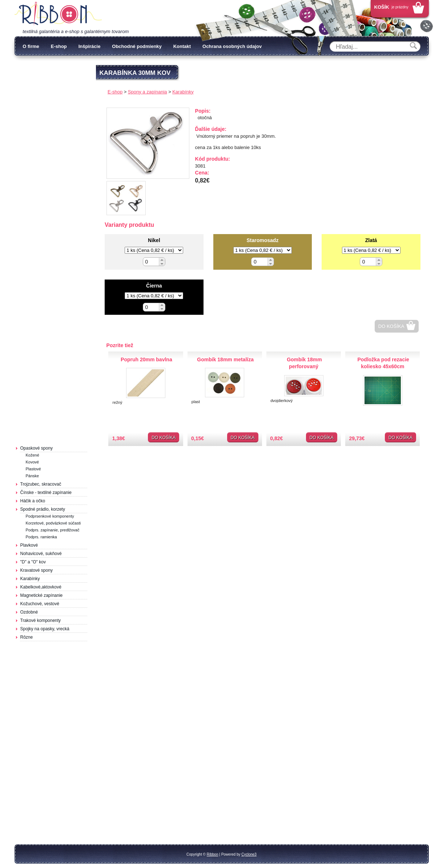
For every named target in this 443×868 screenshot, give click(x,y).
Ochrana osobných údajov (232, 46)
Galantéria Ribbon (58, 14)
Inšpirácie (90, 46)
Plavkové (29, 545)
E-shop (59, 46)
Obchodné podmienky (137, 46)
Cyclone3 (249, 854)
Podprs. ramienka (41, 537)
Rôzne (27, 637)
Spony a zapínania (148, 92)
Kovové (33, 462)
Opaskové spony (37, 448)
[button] (162, 260)
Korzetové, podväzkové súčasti (53, 523)
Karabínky (30, 579)
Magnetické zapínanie (42, 595)
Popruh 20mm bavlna (146, 359)
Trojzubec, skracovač (41, 484)
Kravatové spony (37, 570)
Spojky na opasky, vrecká (45, 629)
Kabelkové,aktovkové (41, 587)
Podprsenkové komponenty (50, 516)
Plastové (33, 469)
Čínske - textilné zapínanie (46, 493)
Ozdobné (29, 612)
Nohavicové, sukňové (41, 554)
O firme (31, 46)
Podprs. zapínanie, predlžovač (53, 530)
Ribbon (213, 854)
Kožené (33, 455)
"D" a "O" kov (33, 562)
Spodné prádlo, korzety (43, 509)
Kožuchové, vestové (40, 604)
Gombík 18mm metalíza (225, 359)
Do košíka (391, 326)
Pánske (33, 476)
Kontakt (182, 46)
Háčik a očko (33, 501)
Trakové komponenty (41, 620)
